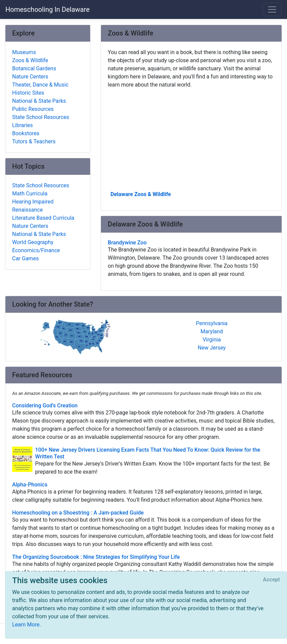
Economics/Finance (36, 250)
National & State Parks (39, 101)
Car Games (25, 258)
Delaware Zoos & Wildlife (141, 194)
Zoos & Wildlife (30, 60)
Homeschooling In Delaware (47, 9)
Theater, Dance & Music (40, 85)
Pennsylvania (212, 323)
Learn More (26, 625)
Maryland (212, 331)
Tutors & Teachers (34, 141)
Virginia (212, 340)
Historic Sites (28, 93)
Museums (24, 52)
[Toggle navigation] (272, 9)
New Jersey (212, 348)
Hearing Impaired (33, 202)
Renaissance (28, 210)
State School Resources (41, 117)
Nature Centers (30, 77)
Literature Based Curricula (43, 218)
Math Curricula (30, 194)
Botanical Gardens (34, 68)
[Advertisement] (191, 139)
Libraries (22, 125)
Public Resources (33, 109)
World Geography (33, 242)
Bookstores (26, 133)
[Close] (271, 580)
